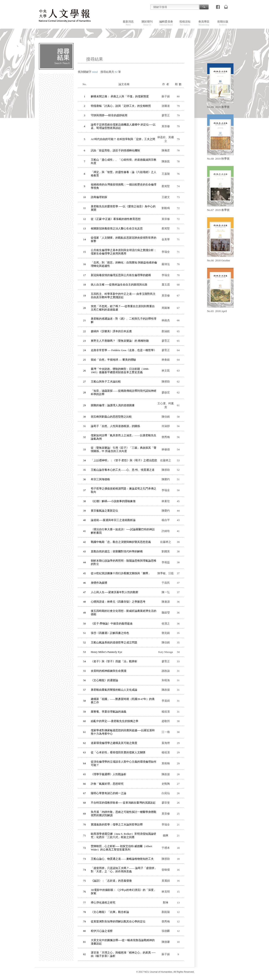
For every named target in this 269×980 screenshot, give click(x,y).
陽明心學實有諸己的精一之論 (109, 793)
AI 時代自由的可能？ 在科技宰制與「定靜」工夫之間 (123, 139)
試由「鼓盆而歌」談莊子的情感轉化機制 (115, 150)
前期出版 (223, 23)
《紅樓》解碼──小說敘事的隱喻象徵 (113, 501)
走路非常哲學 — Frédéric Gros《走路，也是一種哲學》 (124, 350)
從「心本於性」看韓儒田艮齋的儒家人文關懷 (118, 752)
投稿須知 (185, 23)
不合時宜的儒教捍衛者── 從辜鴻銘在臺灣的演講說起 (123, 803)
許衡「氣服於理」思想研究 (107, 784)
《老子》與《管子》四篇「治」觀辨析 (114, 661)
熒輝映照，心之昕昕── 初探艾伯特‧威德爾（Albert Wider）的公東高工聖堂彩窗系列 (121, 848)
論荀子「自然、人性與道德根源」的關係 (115, 426)
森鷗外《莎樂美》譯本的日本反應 (111, 331)
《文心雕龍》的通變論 (104, 680)
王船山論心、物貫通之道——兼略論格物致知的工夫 (122, 859)
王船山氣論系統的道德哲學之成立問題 (114, 642)
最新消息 (128, 23)
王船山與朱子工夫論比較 (106, 382)
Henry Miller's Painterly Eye (106, 652)
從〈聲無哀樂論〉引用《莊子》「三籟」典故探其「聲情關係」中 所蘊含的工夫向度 (124, 449)
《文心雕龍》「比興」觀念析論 (110, 912)
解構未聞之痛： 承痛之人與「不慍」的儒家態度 (120, 96)
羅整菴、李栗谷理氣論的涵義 (109, 712)
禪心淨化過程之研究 (103, 903)
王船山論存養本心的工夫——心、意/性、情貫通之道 (123, 470)
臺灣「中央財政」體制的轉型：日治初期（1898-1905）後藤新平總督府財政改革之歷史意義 (120, 371)
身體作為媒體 (99, 583)
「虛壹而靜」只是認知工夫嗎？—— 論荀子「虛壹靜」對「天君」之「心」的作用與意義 (124, 870)
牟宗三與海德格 (100, 479)
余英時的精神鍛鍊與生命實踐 (109, 671)
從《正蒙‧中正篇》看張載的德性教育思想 (116, 219)
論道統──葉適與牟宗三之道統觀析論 (113, 520)
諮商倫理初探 (99, 197)
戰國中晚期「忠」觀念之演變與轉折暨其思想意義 (121, 542)
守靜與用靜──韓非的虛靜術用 (109, 115)
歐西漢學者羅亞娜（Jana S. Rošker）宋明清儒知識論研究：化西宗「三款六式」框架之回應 (123, 835)
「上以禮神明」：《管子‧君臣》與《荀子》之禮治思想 (124, 460)
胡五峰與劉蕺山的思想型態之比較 (111, 417)
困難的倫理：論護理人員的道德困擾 (113, 405)
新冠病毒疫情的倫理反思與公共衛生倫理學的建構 (121, 275)
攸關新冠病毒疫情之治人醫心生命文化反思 (117, 228)
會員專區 (204, 23)
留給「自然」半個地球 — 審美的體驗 (113, 360)
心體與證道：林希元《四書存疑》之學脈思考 (118, 602)
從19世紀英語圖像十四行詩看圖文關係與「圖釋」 (121, 573)
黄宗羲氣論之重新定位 (104, 511)
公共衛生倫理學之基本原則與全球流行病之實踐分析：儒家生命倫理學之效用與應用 (124, 252)
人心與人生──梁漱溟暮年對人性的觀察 (115, 592)
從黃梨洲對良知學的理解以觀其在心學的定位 (118, 921)
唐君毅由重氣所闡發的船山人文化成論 (114, 690)
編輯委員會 (166, 23)
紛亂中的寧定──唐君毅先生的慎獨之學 (115, 721)
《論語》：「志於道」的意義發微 (111, 881)
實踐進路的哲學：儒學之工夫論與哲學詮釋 (117, 825)
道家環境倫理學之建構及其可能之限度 (114, 743)
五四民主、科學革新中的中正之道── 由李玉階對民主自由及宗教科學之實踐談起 (123, 296)
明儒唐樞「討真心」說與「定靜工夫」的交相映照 (121, 106)
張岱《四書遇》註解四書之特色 (110, 633)
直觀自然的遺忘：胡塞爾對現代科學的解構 (117, 551)
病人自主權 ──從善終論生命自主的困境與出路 (119, 285)
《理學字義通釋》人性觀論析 (109, 774)
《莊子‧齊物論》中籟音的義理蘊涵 (112, 624)
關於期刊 (147, 23)
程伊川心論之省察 (102, 931)
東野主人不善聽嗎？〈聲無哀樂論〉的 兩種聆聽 (120, 341)
